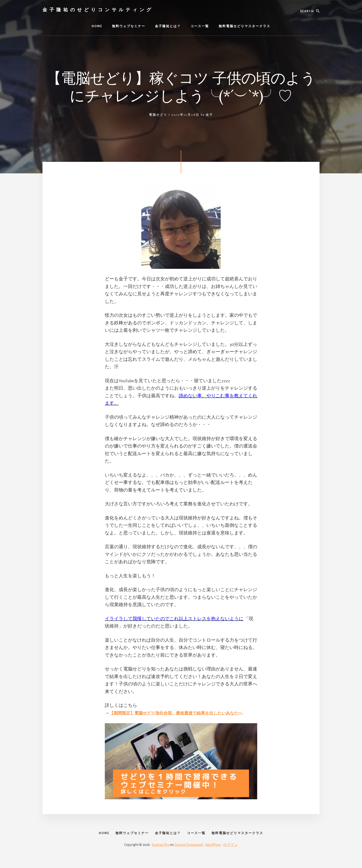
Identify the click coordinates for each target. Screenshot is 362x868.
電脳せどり (158, 115)
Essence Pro (161, 852)
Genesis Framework (189, 852)
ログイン (230, 852)
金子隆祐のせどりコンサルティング (98, 10)
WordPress (213, 852)
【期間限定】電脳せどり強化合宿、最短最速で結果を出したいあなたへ (183, 713)
